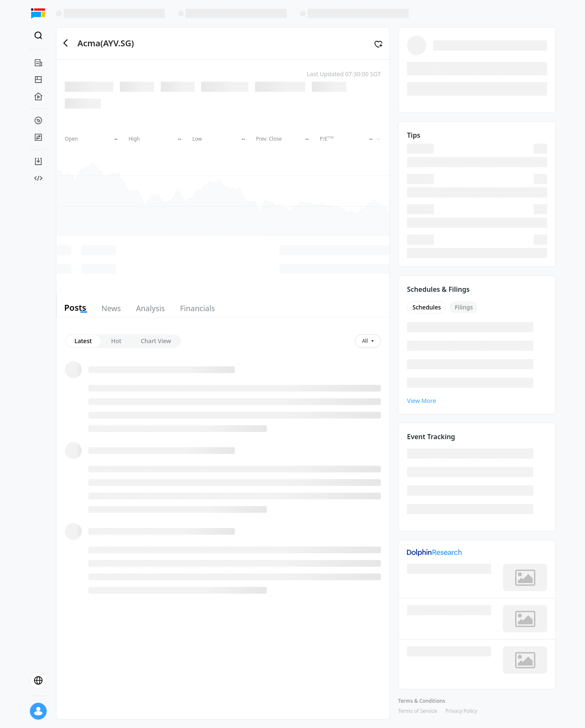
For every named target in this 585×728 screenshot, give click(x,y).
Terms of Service (417, 711)
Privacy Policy (461, 711)
